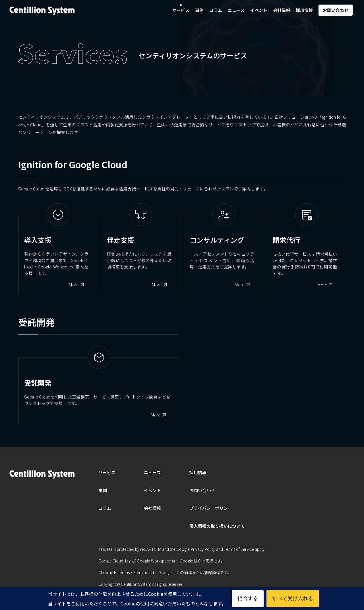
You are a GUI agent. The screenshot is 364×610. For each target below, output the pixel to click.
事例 (199, 10)
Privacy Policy (203, 549)
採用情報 (304, 10)
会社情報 (282, 10)
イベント (259, 10)
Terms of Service (239, 549)
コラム (216, 10)
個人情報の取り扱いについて (217, 526)
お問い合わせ (336, 10)
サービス (181, 10)
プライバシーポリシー (211, 508)
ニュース (236, 10)
